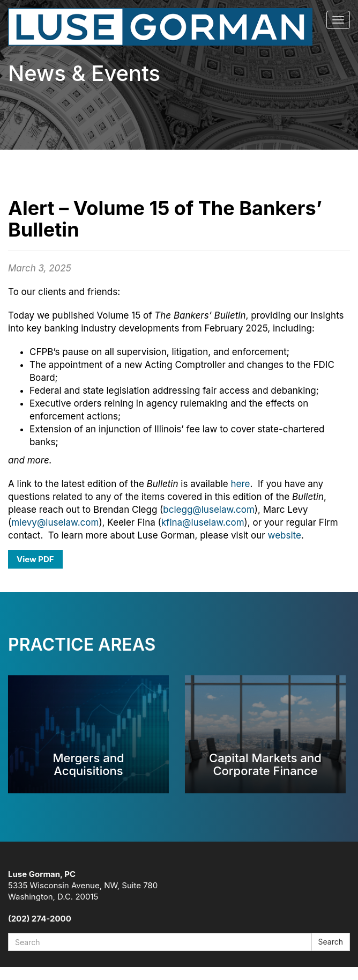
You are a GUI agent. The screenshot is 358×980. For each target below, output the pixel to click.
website (285, 535)
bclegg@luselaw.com (209, 510)
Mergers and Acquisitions (88, 764)
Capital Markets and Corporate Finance (265, 764)
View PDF (35, 559)
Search (331, 942)
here (241, 484)
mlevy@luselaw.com (55, 522)
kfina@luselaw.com (203, 522)
